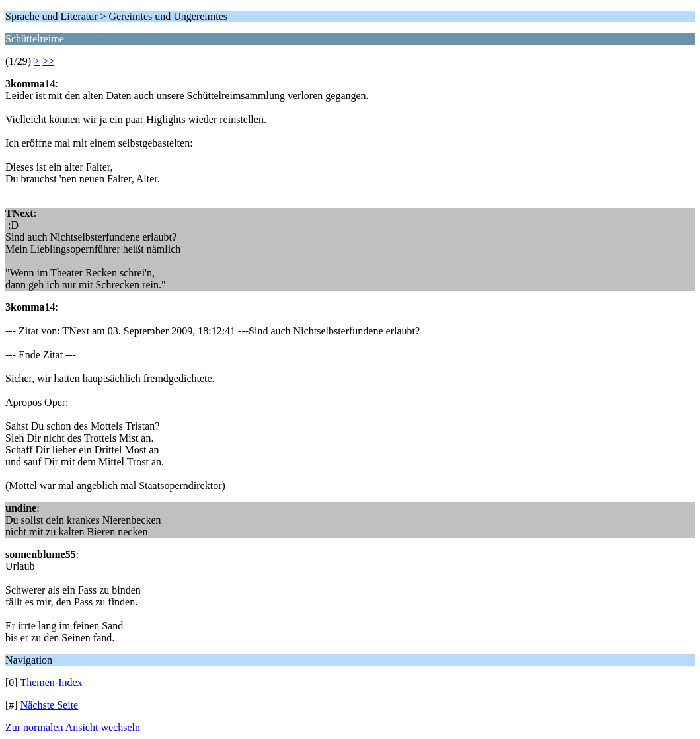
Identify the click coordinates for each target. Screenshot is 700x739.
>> (48, 61)
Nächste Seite (50, 705)
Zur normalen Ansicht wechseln (73, 727)
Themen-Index (51, 682)
